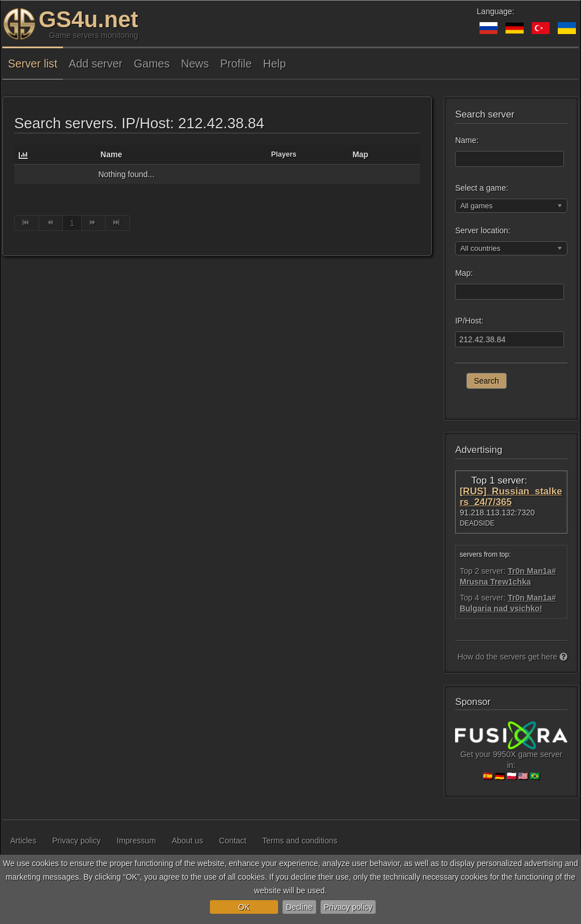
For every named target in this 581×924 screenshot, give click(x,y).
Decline (299, 907)
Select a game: (481, 188)
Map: (464, 273)
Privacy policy (348, 907)
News (195, 64)
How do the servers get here (512, 657)
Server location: (483, 230)
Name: (467, 140)
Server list (33, 64)
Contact (233, 841)
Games (152, 64)
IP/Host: (469, 321)
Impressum (136, 841)
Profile (236, 64)
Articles (23, 841)
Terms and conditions (300, 841)
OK (244, 907)
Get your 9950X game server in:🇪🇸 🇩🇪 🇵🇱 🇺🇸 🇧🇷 (511, 755)
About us (188, 841)
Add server (96, 64)
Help (275, 64)
